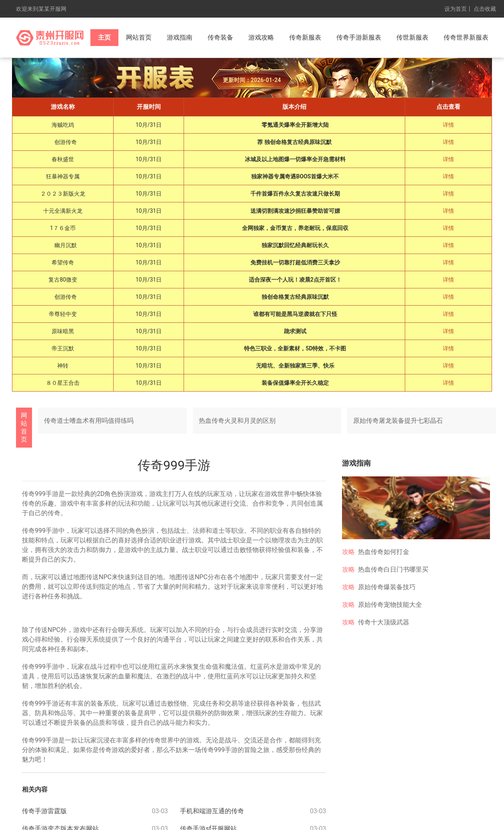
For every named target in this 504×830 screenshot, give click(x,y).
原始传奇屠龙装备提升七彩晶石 (398, 421)
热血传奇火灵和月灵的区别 (237, 421)
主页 (104, 37)
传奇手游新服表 (359, 37)
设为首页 (456, 9)
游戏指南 (180, 37)
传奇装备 (220, 37)
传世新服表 (412, 37)
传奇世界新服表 (466, 37)
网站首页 (139, 37)
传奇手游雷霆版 (44, 811)
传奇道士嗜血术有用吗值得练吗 (89, 421)
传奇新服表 (305, 37)
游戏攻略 (261, 37)
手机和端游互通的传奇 (212, 811)
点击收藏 (485, 9)
